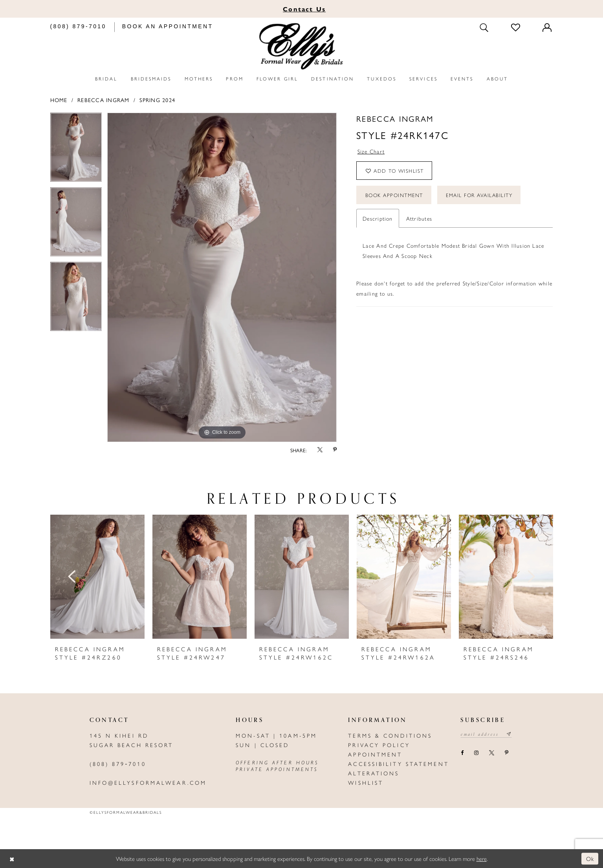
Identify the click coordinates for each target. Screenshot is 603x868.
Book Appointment (394, 195)
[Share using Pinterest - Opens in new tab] (335, 450)
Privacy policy (379, 745)
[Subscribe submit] (509, 734)
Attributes (419, 218)
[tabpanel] (76, 150)
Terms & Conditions (390, 735)
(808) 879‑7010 (118, 764)
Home (59, 100)
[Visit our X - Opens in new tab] (492, 753)
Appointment (375, 754)
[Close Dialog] (12, 859)
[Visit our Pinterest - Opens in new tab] (507, 753)
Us (304, 9)
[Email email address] (486, 734)
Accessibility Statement (399, 764)
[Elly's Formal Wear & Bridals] (302, 47)
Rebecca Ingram (103, 100)
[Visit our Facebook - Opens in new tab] (462, 753)
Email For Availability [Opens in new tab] (479, 195)
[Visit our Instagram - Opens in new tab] (477, 753)
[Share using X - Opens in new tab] (320, 450)
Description (378, 218)
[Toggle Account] (548, 27)
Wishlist (366, 782)
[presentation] (97, 577)
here (482, 858)
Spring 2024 (157, 100)
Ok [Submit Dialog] (590, 858)
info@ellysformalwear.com (148, 782)
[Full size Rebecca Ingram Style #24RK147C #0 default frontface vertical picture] (222, 277)
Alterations (374, 773)
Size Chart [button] (371, 151)
